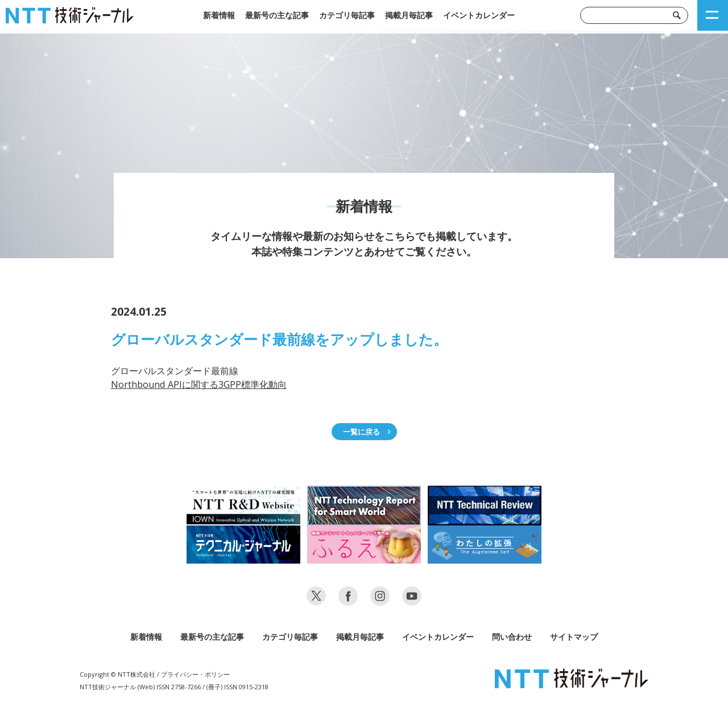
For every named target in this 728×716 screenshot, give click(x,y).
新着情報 (219, 15)
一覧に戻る (361, 432)
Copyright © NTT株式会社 (117, 674)
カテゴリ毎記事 (347, 15)
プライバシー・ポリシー (195, 674)
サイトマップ (574, 637)
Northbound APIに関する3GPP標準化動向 (199, 384)
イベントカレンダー (479, 15)
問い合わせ (512, 637)
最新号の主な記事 (277, 15)
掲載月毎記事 (409, 15)
